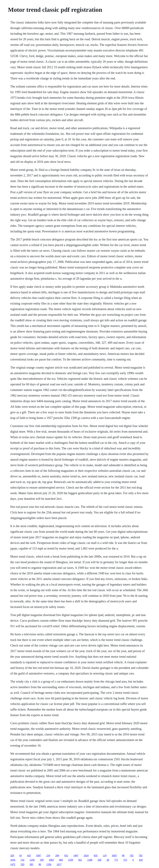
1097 (39, 855)
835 (96, 855)
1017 (59, 864)
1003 (51, 860)
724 (22, 860)
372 (125, 860)
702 (132, 855)
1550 (70, 860)
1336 (49, 864)
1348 (90, 860)
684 (61, 860)
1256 (32, 860)
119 (105, 855)
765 (141, 855)
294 (57, 855)
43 (20, 855)
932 (66, 855)
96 (123, 855)
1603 (114, 855)
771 (116, 860)
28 (108, 860)
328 (99, 860)
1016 (13, 860)
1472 (13, 864)
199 (42, 860)
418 (141, 860)
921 (80, 860)
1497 (76, 855)
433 (29, 855)
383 (31, 864)
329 (22, 864)
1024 (86, 855)
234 (48, 855)
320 (12, 855)
